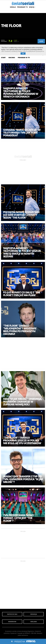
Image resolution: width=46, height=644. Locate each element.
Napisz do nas (12, 614)
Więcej (32, 7)
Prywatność (13, 633)
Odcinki (12, 58)
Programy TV (22, 7)
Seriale (13, 7)
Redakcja (34, 614)
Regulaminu (31, 631)
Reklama (34, 622)
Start (3, 58)
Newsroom (12, 622)
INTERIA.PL (28, 633)
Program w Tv (24, 58)
